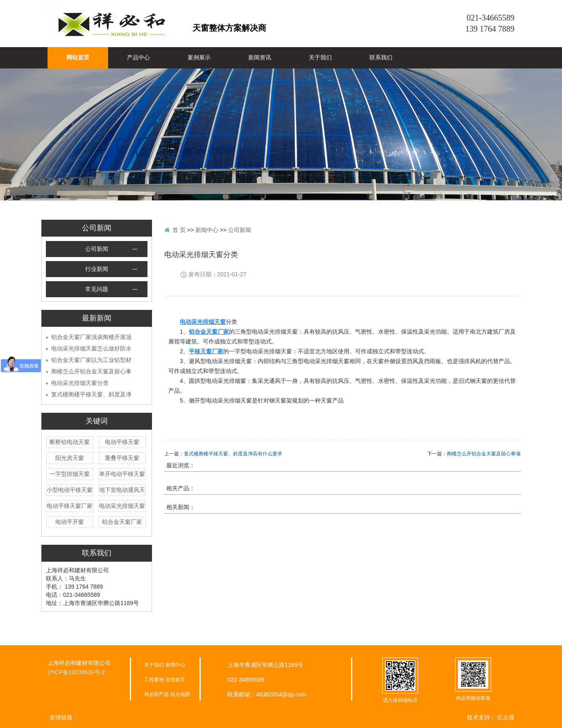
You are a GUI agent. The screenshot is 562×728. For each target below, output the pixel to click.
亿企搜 (506, 717)
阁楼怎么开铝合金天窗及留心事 (91, 371)
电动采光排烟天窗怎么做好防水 (91, 348)
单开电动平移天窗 (122, 474)
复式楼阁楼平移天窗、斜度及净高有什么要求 (233, 454)
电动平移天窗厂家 (70, 506)
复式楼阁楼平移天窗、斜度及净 (91, 394)
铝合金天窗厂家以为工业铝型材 (91, 360)
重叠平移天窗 (122, 458)
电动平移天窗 (122, 442)
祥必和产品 (156, 694)
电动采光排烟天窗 (122, 506)
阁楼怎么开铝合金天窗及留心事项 (484, 454)
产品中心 (138, 58)
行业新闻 (97, 269)
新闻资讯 (260, 58)
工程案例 (154, 680)
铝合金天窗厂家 (122, 522)
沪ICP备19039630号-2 (76, 672)
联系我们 (381, 58)
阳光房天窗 (70, 458)
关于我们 (320, 58)
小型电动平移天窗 (70, 490)
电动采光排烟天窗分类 (80, 383)
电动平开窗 (70, 522)
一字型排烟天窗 (70, 474)
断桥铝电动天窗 (70, 442)
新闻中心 (207, 230)
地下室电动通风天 (122, 490)
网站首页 (78, 58)
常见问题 (97, 289)
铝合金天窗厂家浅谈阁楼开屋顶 (91, 337)
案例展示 (199, 58)
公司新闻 (97, 249)
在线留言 (175, 680)
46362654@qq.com (281, 694)
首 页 (179, 230)
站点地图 (180, 694)
